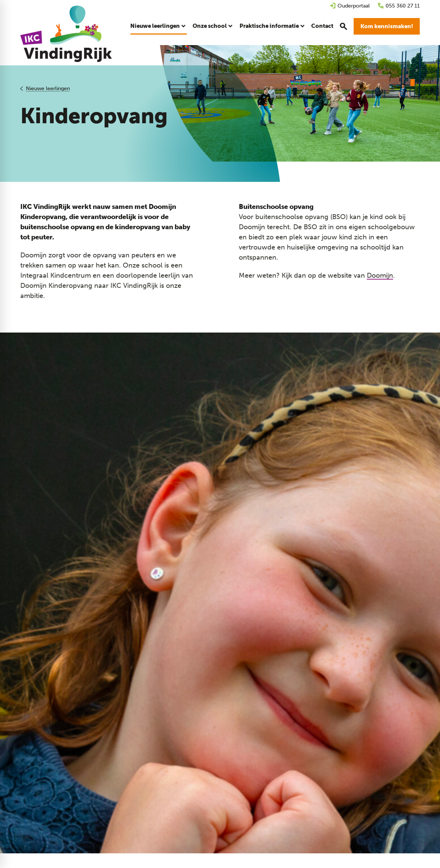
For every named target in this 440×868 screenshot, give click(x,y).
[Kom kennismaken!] (387, 26)
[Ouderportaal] (350, 6)
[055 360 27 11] (399, 6)
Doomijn (380, 275)
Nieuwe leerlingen (48, 88)
